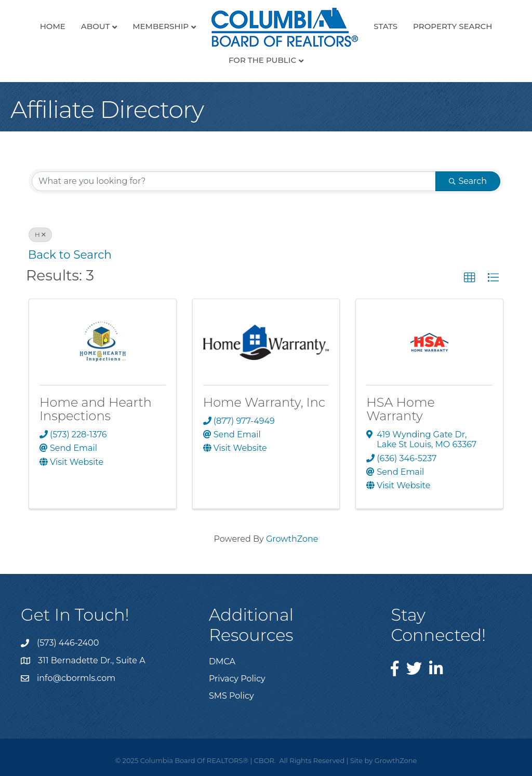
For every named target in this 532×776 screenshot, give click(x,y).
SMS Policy (231, 696)
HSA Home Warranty (401, 409)
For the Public (262, 60)
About (95, 26)
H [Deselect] (40, 235)
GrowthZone (292, 539)
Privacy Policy (237, 679)
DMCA (222, 661)
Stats (385, 26)
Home (53, 26)
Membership (161, 26)
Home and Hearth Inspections (96, 409)
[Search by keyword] (234, 181)
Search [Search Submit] (468, 181)
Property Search (453, 26)
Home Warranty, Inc (264, 402)
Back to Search (70, 255)
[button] (470, 278)
